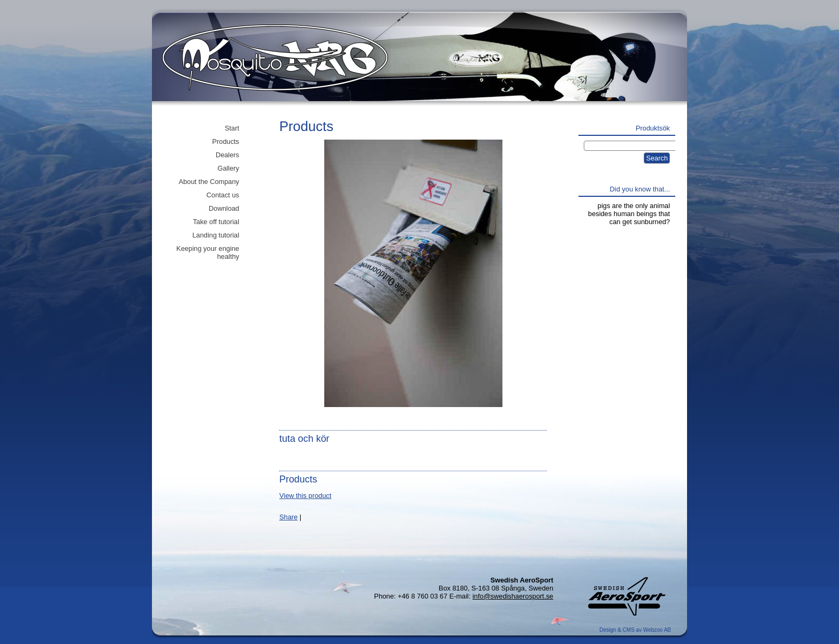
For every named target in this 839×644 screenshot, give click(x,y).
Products (226, 141)
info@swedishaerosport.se (513, 596)
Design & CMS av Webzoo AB (635, 630)
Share (288, 517)
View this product (305, 496)
